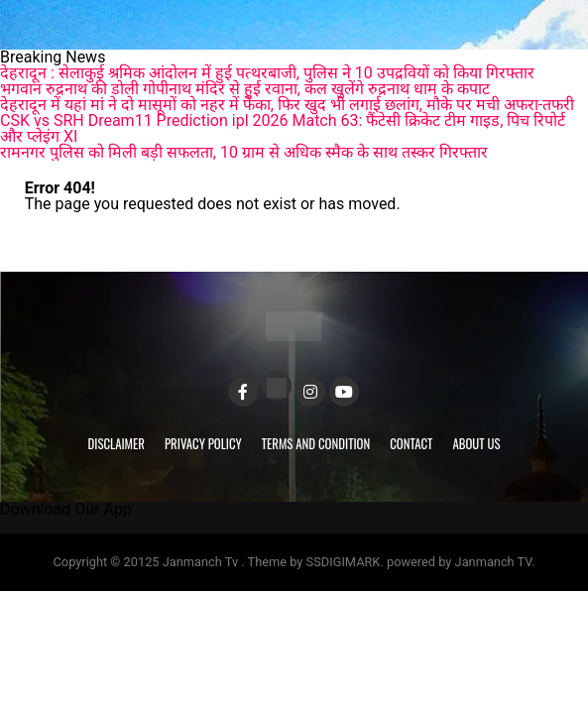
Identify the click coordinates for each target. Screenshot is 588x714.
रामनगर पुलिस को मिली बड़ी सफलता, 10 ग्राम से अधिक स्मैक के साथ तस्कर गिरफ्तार (244, 152)
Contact (411, 444)
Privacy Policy (203, 444)
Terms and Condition (316, 444)
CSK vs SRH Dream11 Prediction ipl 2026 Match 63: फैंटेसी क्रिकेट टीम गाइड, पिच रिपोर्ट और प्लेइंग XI (283, 128)
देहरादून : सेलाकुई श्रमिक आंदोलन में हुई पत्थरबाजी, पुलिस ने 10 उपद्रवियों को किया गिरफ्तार (267, 73)
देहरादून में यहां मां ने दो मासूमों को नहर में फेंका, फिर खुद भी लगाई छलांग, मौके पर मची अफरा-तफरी (287, 105)
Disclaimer (117, 444)
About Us (476, 444)
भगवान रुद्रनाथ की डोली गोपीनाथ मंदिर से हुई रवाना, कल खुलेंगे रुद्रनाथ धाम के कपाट (245, 89)
